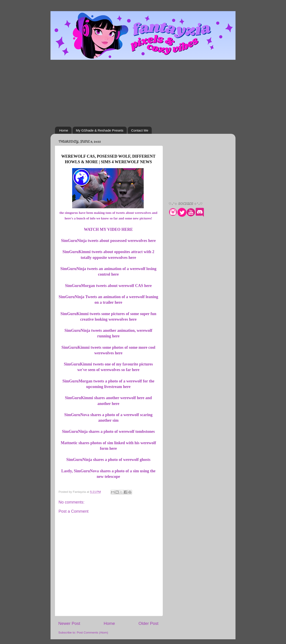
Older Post (148, 623)
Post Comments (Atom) (93, 633)
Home (64, 130)
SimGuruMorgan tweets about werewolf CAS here (108, 286)
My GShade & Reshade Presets (100, 130)
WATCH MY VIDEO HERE (108, 229)
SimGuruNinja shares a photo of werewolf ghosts (108, 460)
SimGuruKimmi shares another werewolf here (105, 398)
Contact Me (140, 130)
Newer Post (69, 623)
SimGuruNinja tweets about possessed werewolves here (108, 241)
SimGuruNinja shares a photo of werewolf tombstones (108, 431)
